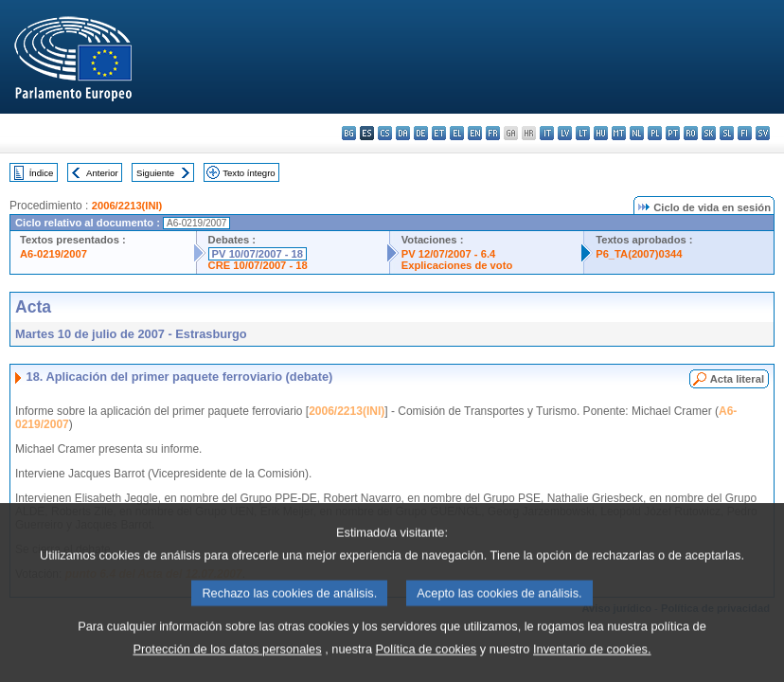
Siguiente (155, 173)
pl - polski (655, 133)
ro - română (691, 133)
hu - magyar (601, 133)
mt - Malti (619, 133)
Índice (42, 173)
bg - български (349, 133)
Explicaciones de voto (457, 265)
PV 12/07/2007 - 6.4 (449, 254)
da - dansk (403, 133)
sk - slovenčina (709, 133)
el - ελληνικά (457, 133)
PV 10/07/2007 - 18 (258, 254)
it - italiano (547, 133)
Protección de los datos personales (227, 664)
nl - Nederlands (637, 133)
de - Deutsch (421, 133)
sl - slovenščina (727, 133)
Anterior (102, 173)
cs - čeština (385, 133)
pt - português (673, 133)
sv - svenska (763, 133)
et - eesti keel (439, 133)
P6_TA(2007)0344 (639, 254)
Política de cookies (427, 664)
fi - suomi (745, 133)
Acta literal (737, 379)
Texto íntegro (249, 173)
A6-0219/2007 (53, 254)
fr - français (493, 133)
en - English (475, 133)
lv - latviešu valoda (565, 133)
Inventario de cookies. (592, 664)
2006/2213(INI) (127, 206)
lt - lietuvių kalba (583, 133)
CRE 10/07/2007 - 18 (258, 265)
